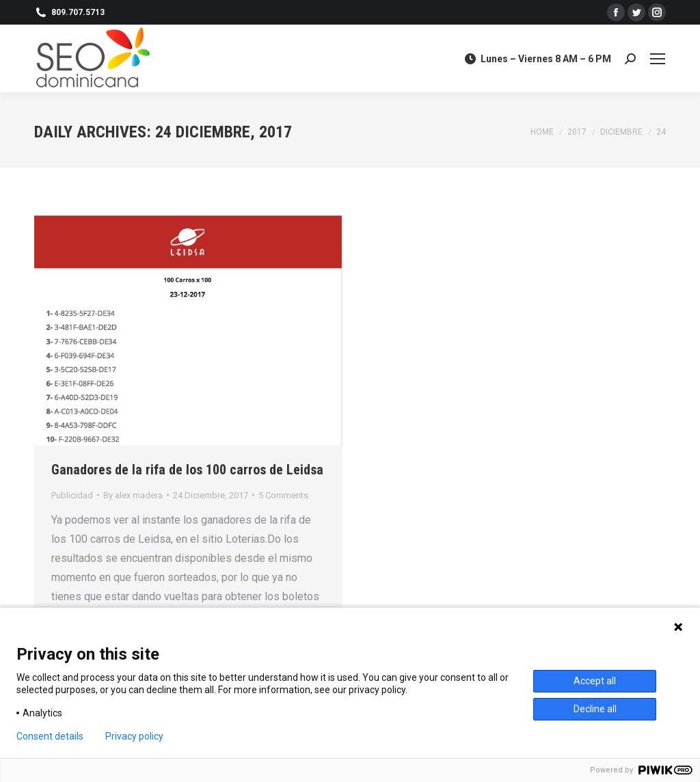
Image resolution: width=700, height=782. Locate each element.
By (133, 495)
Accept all (595, 681)
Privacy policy (134, 736)
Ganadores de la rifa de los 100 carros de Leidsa (187, 470)
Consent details (50, 736)
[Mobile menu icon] (658, 59)
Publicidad (72, 495)
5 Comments (283, 495)
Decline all (595, 709)
